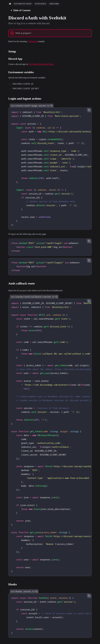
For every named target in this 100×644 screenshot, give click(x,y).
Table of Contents (21, 10)
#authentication (23, 4)
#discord (54, 4)
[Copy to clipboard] (52, 106)
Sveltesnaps (32, 41)
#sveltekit (40, 4)
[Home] (10, 4)
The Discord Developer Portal (41, 64)
